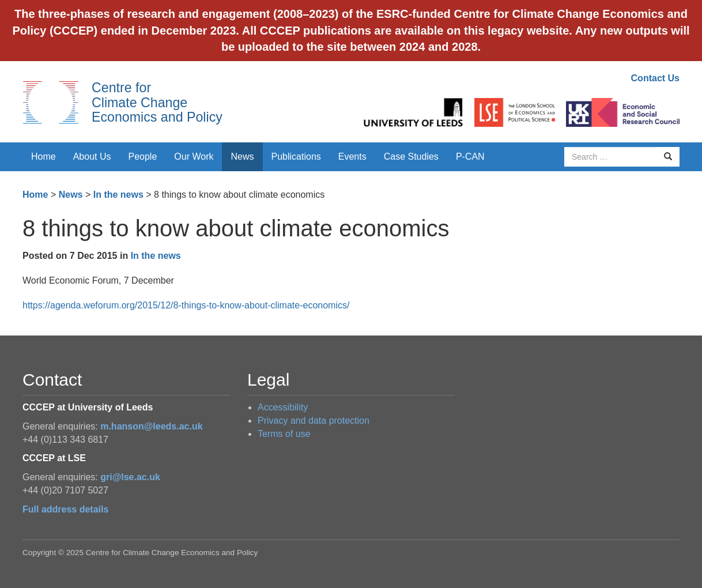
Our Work (194, 157)
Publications (296, 157)
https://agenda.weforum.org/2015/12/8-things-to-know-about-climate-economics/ (186, 305)
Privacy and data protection (314, 421)
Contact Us (655, 78)
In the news (118, 195)
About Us (92, 157)
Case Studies (411, 157)
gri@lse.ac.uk (130, 477)
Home (44, 157)
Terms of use (284, 434)
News (242, 157)
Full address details (65, 509)
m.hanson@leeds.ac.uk (151, 426)
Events (352, 157)
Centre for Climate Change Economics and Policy (157, 102)
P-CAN (470, 157)
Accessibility (283, 407)
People (143, 157)
